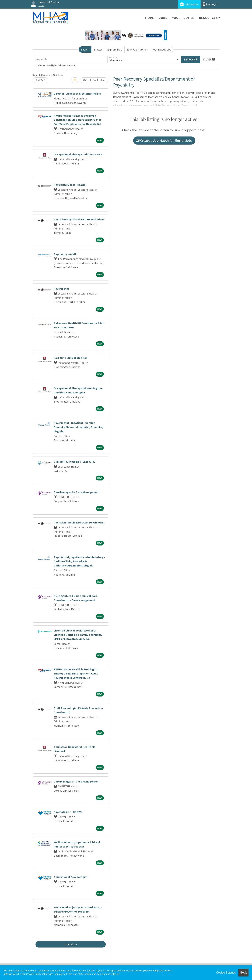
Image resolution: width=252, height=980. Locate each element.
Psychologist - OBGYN (68, 812)
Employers (211, 4)
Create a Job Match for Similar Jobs (164, 140)
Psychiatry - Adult (65, 254)
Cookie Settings (226, 973)
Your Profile (183, 18)
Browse (98, 49)
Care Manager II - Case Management (77, 492)
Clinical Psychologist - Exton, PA (74, 462)
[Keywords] (71, 59)
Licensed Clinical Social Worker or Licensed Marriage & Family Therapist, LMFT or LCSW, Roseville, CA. (78, 635)
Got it (243, 973)
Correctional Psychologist (71, 877)
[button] (209, 59)
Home (150, 18)
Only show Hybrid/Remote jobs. (57, 65)
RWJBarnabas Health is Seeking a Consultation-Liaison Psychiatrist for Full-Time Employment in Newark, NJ (78, 120)
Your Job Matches (137, 49)
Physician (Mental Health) (70, 185)
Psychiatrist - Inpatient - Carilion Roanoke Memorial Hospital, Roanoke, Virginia (78, 427)
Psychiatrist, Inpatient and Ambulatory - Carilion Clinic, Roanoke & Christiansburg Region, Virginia (79, 561)
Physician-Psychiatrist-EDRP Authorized (79, 219)
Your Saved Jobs (162, 49)
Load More (71, 944)
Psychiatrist (61, 289)
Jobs (163, 18)
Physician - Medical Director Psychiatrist (79, 522)
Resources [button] (208, 18)
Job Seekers (189, 4)
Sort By (39, 80)
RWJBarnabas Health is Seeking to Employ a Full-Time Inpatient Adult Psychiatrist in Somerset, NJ (76, 673)
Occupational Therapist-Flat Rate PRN (78, 154)
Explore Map (115, 49)
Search (85, 49)
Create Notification (94, 80)
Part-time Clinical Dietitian (71, 358)
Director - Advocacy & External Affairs (77, 94)
